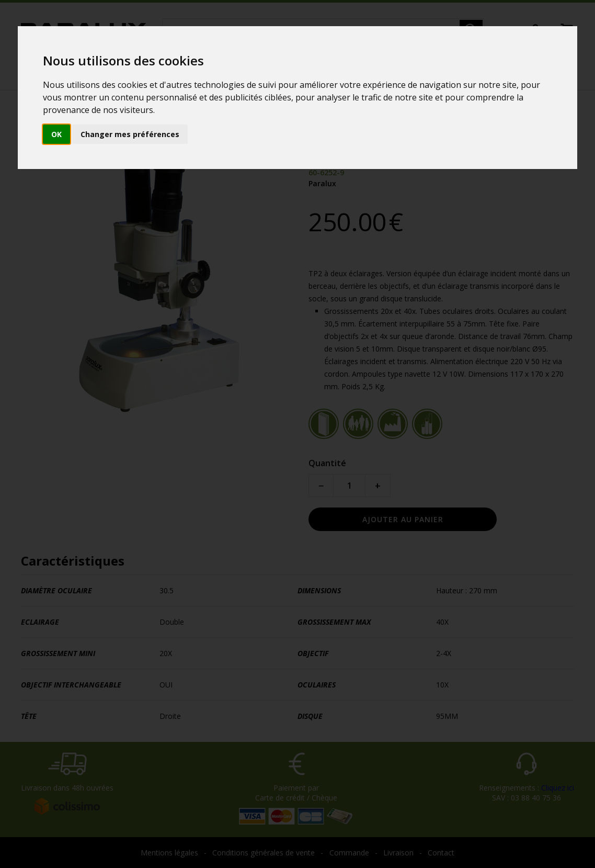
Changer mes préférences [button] (130, 134)
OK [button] (56, 134)
